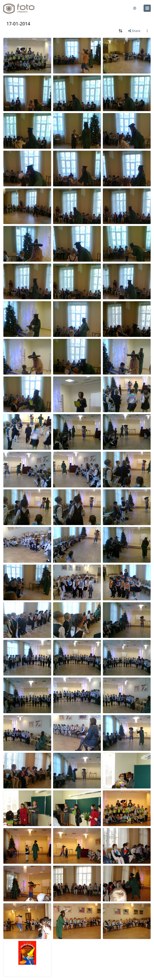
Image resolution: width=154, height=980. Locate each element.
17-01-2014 (18, 24)
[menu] (147, 8)
